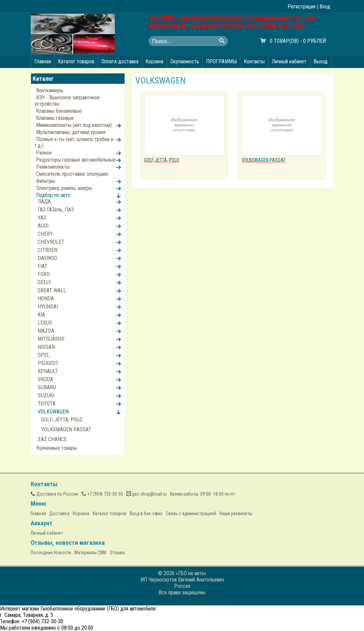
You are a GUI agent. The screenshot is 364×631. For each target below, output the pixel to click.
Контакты (254, 61)
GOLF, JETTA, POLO (62, 420)
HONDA (46, 298)
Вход (325, 7)
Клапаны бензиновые (59, 111)
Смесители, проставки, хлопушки (72, 174)
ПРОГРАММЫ (221, 61)
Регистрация (302, 7)
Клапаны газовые (55, 118)
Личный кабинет (289, 61)
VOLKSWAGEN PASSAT (66, 429)
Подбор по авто (53, 195)
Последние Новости (51, 553)
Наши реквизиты (236, 513)
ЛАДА (44, 202)
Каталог (43, 79)
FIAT (43, 266)
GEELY (44, 282)
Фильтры (46, 181)
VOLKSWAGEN (53, 412)
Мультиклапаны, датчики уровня (71, 132)
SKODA (45, 379)
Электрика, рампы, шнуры (64, 188)
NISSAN (46, 347)
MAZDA (46, 331)
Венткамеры (50, 90)
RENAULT (48, 371)
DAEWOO (47, 258)
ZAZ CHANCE (52, 439)
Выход (321, 61)
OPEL (44, 355)
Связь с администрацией (191, 513)
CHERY (45, 234)
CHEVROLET (51, 242)
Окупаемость (185, 61)
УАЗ (42, 218)
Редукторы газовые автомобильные (76, 160)
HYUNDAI (48, 307)
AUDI (43, 226)
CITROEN (47, 250)
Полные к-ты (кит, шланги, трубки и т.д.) (74, 142)
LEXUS (45, 323)
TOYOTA (47, 404)
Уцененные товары (57, 448)
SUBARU (47, 387)
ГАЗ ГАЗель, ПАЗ (56, 210)
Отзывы (117, 553)
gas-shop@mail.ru (146, 494)
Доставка (59, 513)
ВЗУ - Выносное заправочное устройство (67, 101)
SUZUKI (46, 395)
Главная (43, 61)
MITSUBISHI (51, 339)
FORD (44, 274)
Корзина (154, 61)
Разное (44, 153)
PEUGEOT (48, 363)
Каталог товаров (76, 61)
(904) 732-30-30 (102, 494)
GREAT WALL (52, 290)
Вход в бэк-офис (146, 513)
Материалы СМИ (90, 553)
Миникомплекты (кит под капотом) (74, 125)
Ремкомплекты (53, 167)
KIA (41, 315)
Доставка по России (54, 494)
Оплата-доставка (120, 61)
